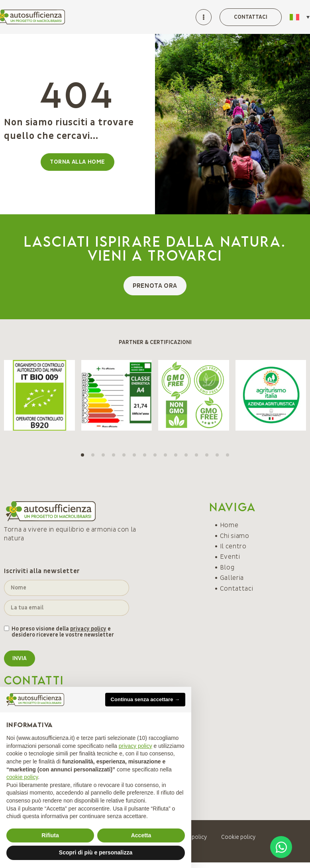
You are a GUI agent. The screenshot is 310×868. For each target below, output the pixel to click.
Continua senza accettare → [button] (145, 699)
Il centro (233, 546)
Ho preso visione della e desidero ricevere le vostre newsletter (63, 632)
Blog (227, 567)
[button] (82, 455)
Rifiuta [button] (50, 835)
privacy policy (88, 629)
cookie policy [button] (22, 777)
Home (229, 525)
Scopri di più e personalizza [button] (96, 852)
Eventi (230, 557)
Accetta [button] (141, 835)
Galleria (232, 578)
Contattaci (236, 589)
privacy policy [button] (135, 746)
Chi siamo (235, 536)
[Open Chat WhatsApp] (281, 847)
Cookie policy (238, 837)
